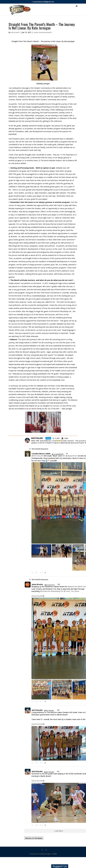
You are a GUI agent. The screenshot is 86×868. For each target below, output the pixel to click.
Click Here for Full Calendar (34, 838)
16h (59, 584)
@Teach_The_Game (71, 591)
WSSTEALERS (37, 710)
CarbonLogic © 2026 (48, 854)
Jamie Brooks (37, 584)
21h (58, 771)
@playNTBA (72, 456)
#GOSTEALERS (37, 596)
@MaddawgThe (57, 591)
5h (67, 454)
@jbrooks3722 (50, 585)
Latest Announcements (43, 32)
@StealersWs (45, 591)
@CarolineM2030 (58, 454)
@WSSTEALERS (37, 456)
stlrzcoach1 (15, 32)
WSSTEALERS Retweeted (40, 449)
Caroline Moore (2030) (41, 454)
